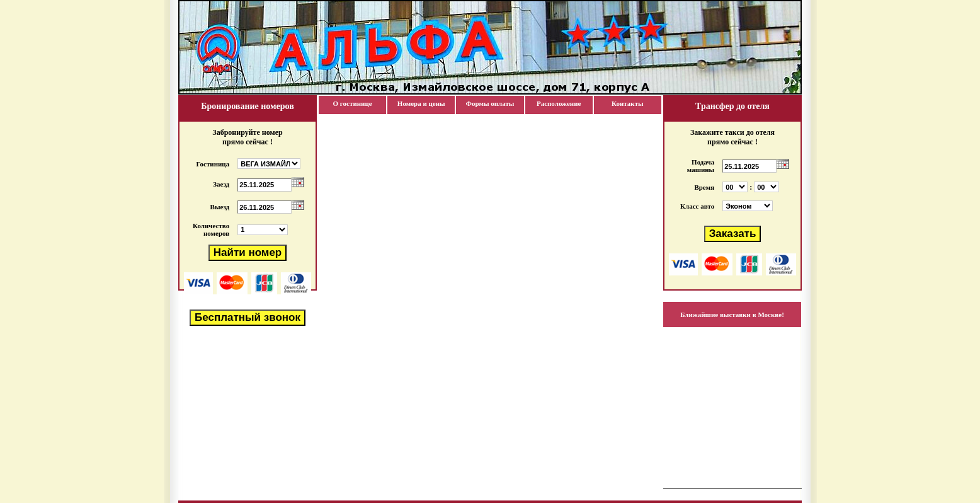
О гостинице (353, 103)
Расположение (559, 103)
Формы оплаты (490, 103)
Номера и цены (421, 103)
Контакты (628, 103)
